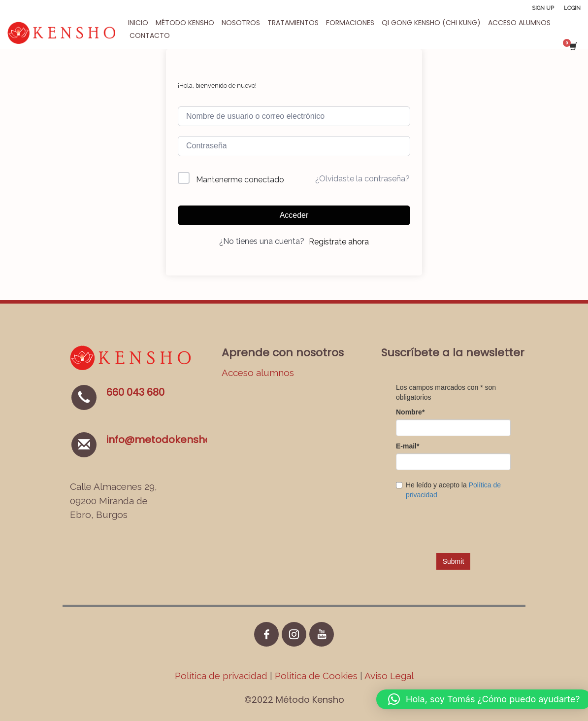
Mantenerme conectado (240, 180)
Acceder (294, 215)
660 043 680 (135, 392)
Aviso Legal (389, 676)
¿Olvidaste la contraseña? (362, 179)
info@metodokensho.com (171, 440)
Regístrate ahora (339, 242)
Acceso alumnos (258, 373)
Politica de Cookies (316, 676)
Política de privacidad (222, 676)
